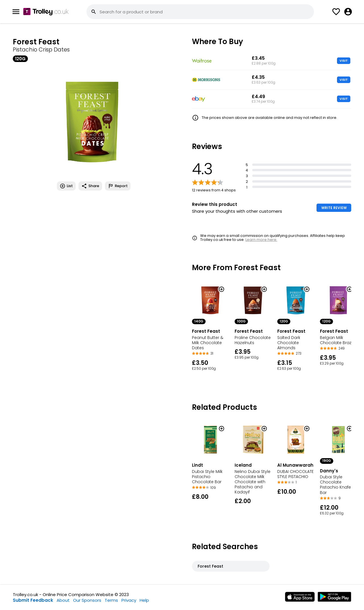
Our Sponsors (87, 600)
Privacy (129, 600)
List (66, 186)
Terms (111, 600)
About (63, 600)
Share (90, 186)
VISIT (344, 61)
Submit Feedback (33, 600)
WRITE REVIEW (334, 208)
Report (118, 186)
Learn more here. (261, 240)
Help (144, 600)
